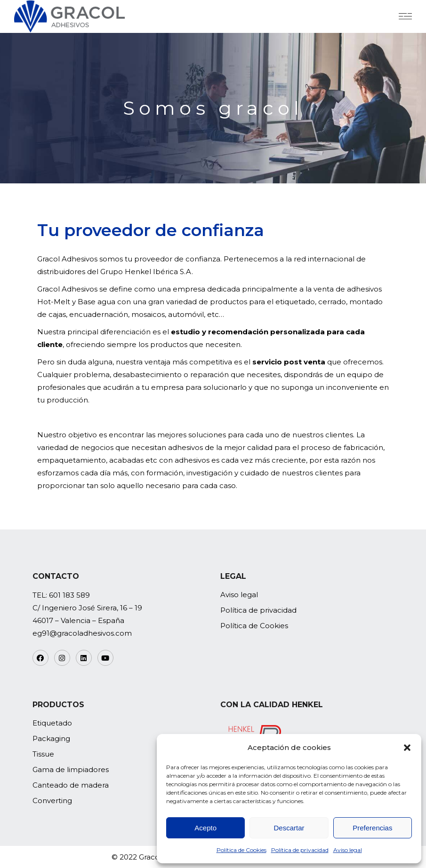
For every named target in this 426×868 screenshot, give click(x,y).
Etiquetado (52, 723)
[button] (407, 748)
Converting (52, 801)
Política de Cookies (241, 850)
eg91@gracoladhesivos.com (82, 633)
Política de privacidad (300, 850)
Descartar (289, 828)
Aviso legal (348, 850)
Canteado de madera (71, 785)
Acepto (205, 828)
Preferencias (372, 828)
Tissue (43, 754)
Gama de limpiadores (71, 769)
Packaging (51, 738)
